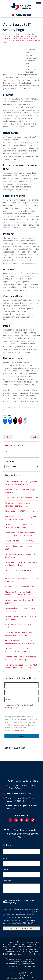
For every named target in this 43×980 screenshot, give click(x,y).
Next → (35, 437)
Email (5, 858)
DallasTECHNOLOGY (24, 34)
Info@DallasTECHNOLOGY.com (15, 731)
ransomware (19, 41)
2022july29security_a (13, 36)
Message (7, 881)
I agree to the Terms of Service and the (21, 706)
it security (32, 38)
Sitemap (10, 978)
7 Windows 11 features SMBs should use (21, 498)
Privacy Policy (12, 708)
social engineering (29, 41)
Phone (6, 869)
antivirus (23, 36)
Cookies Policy (19, 978)
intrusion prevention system (20, 38)
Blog (7, 451)
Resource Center (14, 445)
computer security (31, 36)
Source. (6, 410)
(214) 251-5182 (20, 801)
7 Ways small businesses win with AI (20, 541)
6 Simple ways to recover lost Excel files (21, 587)
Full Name (7, 845)
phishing (12, 41)
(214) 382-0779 (24, 15)
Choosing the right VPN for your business (21, 511)
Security (36, 34)
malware (6, 41)
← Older (8, 437)
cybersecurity (7, 38)
